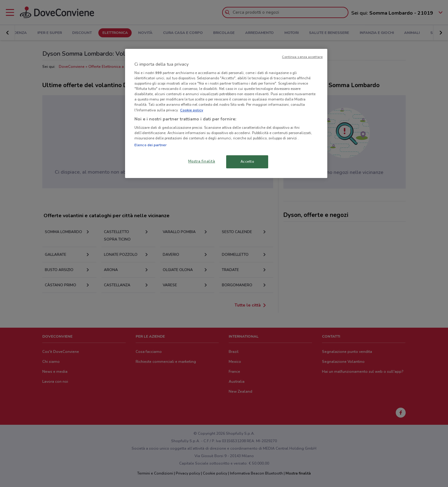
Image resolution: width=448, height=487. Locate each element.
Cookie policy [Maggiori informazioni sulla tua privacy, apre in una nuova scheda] (192, 110)
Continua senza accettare (302, 57)
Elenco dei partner (150, 145)
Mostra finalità (202, 161)
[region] (226, 114)
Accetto (247, 162)
